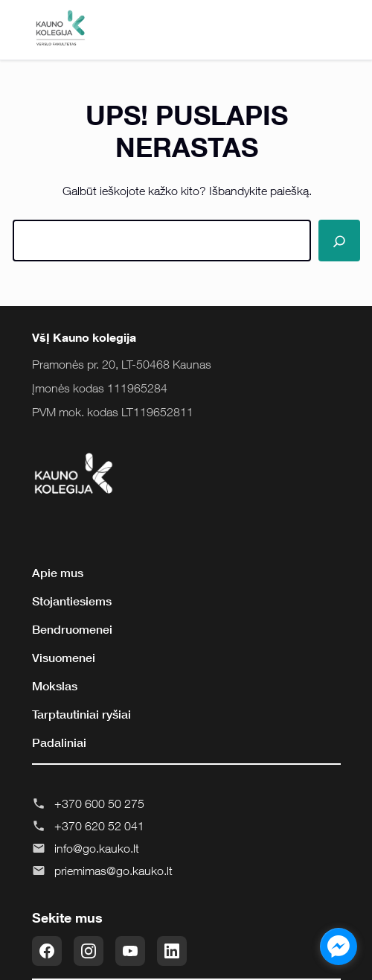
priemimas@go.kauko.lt (113, 871)
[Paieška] (339, 241)
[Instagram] (89, 951)
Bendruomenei (72, 629)
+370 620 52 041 (99, 826)
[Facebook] (47, 951)
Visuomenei (64, 658)
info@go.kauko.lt (97, 848)
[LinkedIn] (172, 951)
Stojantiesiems (72, 601)
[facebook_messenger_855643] (339, 946)
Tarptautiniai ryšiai (81, 714)
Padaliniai (59, 742)
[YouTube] (130, 951)
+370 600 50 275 (99, 804)
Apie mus (58, 573)
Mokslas (55, 686)
